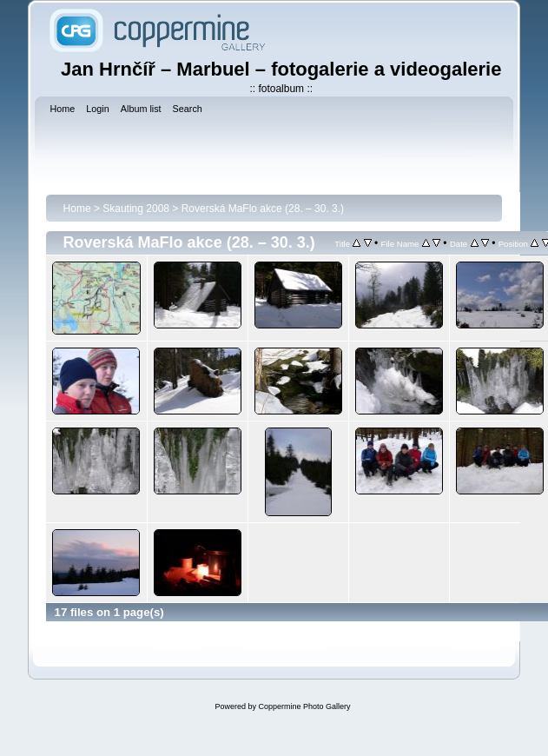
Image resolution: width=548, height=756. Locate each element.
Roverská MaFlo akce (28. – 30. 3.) (263, 209)
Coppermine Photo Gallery (304, 706)
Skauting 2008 (136, 209)
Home (77, 209)
